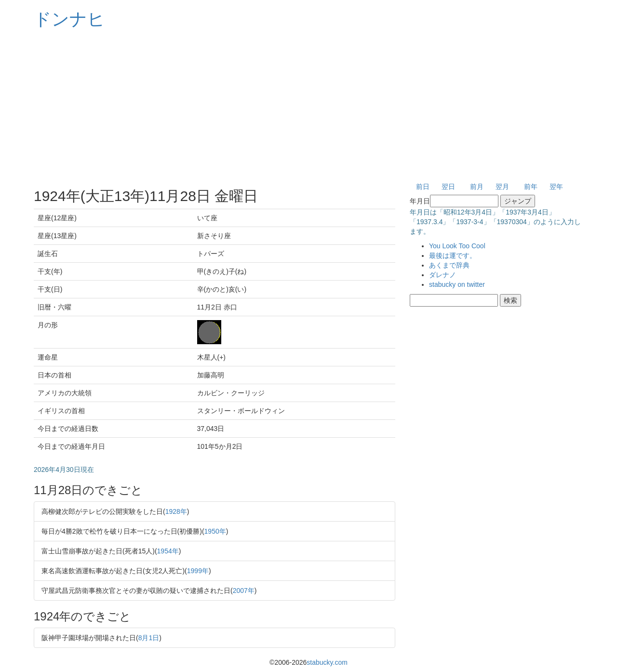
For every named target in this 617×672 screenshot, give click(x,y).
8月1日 (149, 638)
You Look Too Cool (457, 246)
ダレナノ (443, 275)
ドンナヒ (69, 19)
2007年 (244, 591)
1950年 (215, 531)
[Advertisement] (308, 106)
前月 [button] (477, 187)
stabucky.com (327, 662)
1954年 (168, 551)
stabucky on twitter (457, 284)
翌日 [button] (448, 187)
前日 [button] (423, 187)
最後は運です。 (453, 255)
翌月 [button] (502, 187)
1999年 (198, 571)
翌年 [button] (556, 187)
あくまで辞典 (449, 265)
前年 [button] (531, 187)
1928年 (176, 511)
